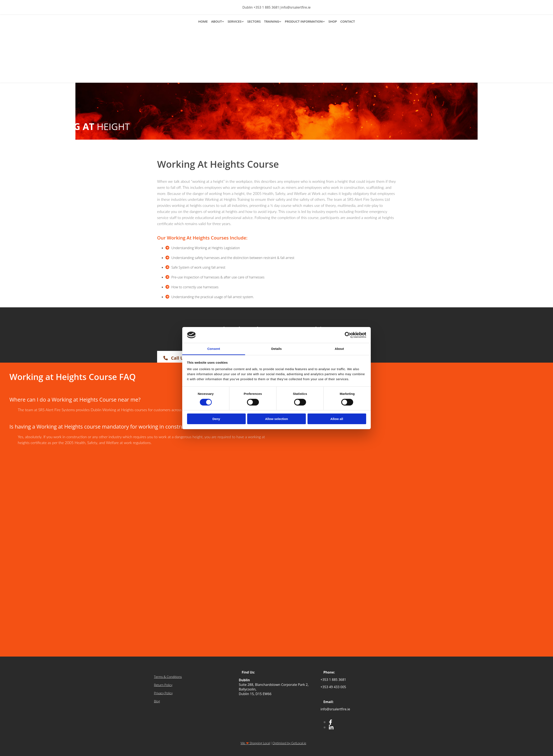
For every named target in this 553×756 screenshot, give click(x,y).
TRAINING (271, 21)
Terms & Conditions (168, 677)
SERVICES (235, 21)
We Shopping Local (255, 743)
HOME (203, 21)
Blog (157, 701)
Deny (216, 419)
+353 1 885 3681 (266, 7)
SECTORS (254, 21)
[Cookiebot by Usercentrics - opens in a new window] (348, 335)
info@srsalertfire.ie (296, 7)
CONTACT (347, 21)
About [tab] (339, 349)
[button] (180, 358)
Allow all (337, 419)
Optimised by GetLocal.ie (289, 743)
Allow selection (276, 419)
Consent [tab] (214, 349)
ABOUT (217, 21)
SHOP (333, 21)
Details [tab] (276, 349)
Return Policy (163, 685)
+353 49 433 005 (333, 687)
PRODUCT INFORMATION (304, 21)
